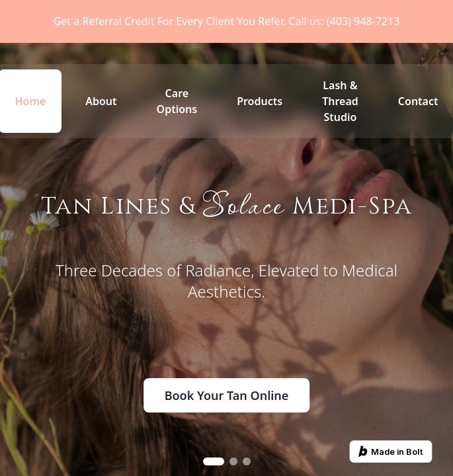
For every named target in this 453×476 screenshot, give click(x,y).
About (101, 101)
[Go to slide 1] (214, 461)
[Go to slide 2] (233, 461)
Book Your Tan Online (227, 395)
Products (260, 101)
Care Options (177, 101)
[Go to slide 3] (247, 461)
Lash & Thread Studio (340, 101)
